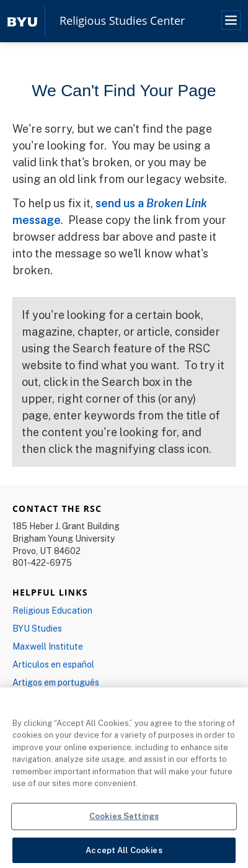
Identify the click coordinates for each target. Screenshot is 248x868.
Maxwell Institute (48, 646)
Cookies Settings (124, 819)
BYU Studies (37, 628)
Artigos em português (56, 682)
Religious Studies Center (122, 21)
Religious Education (52, 610)
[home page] (22, 21)
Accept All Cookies (124, 853)
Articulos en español (53, 664)
